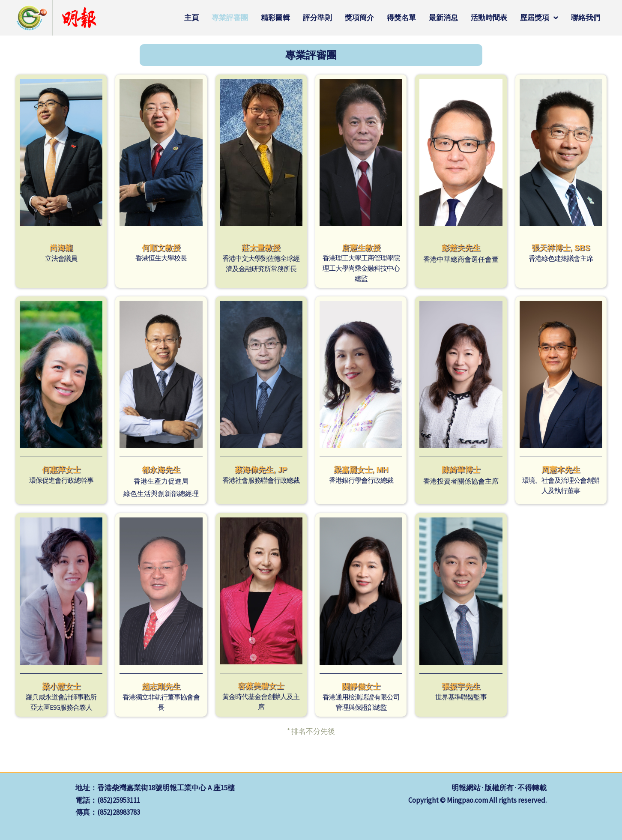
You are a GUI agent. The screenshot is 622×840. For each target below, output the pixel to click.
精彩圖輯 (275, 18)
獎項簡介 (359, 18)
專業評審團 (230, 18)
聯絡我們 (586, 18)
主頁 (191, 18)
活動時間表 (489, 18)
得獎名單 (401, 18)
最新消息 (443, 18)
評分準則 (317, 18)
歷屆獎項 (539, 18)
